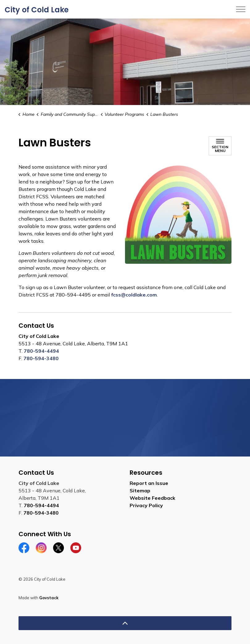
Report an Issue (149, 483)
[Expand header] (241, 9)
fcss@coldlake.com (134, 295)
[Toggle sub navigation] (220, 146)
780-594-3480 (41, 358)
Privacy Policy (146, 505)
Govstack (49, 598)
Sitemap (140, 490)
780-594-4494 (41, 351)
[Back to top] (125, 623)
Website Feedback (152, 498)
